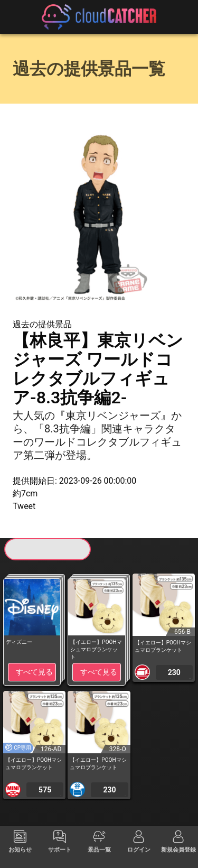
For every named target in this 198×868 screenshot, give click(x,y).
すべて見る (34, 672)
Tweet (24, 506)
